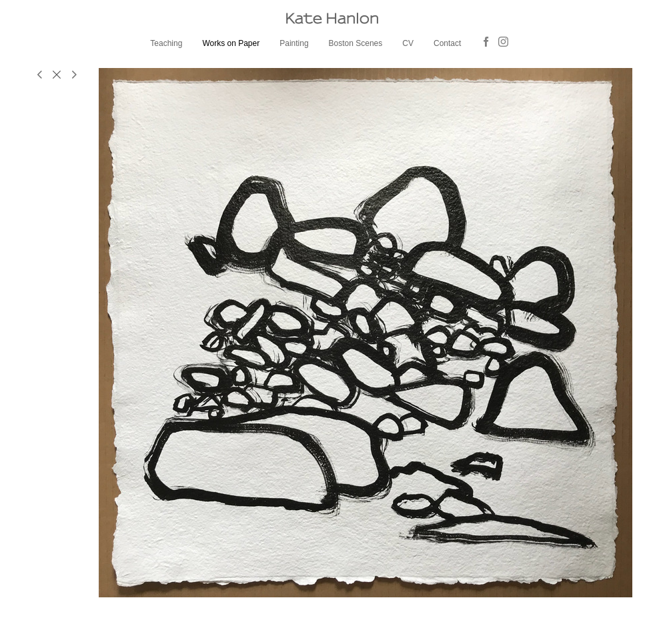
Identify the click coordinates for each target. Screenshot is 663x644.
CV (408, 43)
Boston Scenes (356, 43)
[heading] (331, 18)
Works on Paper (231, 43)
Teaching (166, 43)
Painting (294, 43)
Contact (447, 43)
